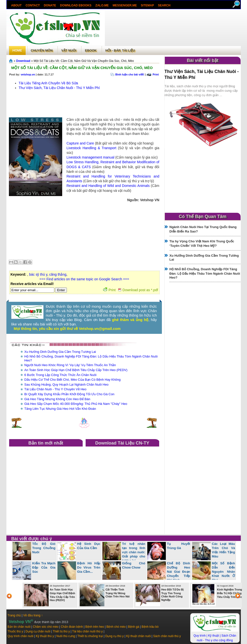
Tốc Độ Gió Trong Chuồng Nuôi (44, 548)
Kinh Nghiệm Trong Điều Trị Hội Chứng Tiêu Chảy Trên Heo (230, 593)
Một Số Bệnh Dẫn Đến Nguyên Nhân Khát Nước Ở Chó (224, 572)
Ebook (91, 50)
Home (17, 50)
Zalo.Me (102, 5)
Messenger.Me (125, 5)
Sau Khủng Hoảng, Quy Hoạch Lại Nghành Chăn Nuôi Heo (66, 385)
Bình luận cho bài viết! (130, 74)
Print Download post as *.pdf (131, 290)
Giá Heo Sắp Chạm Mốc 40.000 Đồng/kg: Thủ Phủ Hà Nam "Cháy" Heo (76, 404)
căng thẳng (58, 274)
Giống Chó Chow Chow (134, 565)
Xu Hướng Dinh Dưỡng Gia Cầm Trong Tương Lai (60, 352)
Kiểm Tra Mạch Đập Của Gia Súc (44, 567)
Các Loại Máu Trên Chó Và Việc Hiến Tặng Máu (224, 550)
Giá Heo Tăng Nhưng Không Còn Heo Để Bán (57, 399)
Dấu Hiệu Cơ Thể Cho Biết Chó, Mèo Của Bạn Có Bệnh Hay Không (73, 380)
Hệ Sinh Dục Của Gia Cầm (89, 546)
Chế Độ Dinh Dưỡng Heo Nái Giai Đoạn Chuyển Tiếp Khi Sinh (179, 572)
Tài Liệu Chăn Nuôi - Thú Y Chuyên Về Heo (56, 389)
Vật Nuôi (69, 50)
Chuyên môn (42, 50)
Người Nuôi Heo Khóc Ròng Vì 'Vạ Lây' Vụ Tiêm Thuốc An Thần (70, 365)
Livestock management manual (91, 157)
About (16, 5)
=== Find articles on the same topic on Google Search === (84, 279)
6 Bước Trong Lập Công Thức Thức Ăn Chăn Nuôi (60, 375)
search (164, 5)
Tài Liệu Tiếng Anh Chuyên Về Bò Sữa (48, 83)
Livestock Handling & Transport (92, 148)
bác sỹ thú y (38, 274)
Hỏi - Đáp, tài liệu (120, 50)
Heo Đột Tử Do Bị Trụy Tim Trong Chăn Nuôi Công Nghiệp (173, 595)
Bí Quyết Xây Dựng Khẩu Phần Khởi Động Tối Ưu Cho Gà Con (69, 394)
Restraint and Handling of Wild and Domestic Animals (108, 186)
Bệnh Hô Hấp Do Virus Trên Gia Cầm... (89, 567)
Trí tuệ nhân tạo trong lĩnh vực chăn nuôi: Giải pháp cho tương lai (134, 552)
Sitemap (147, 5)
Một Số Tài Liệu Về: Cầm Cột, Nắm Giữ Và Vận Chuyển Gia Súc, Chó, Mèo (82, 68)
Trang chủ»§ (11, 61)
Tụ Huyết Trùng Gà (179, 546)
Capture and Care (80, 143)
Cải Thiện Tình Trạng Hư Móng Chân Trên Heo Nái (118, 593)
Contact (33, 5)
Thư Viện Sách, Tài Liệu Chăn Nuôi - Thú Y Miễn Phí (59, 88)
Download (23, 61)
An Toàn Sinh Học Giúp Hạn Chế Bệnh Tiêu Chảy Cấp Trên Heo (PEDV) (76, 370)
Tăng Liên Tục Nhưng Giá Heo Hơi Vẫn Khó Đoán (60, 409)
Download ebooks (76, 5)
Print (156, 74)
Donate (50, 5)
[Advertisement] (173, 28)
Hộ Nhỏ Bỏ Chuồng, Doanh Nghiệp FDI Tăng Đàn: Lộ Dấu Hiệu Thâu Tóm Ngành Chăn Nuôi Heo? (205, 273)
